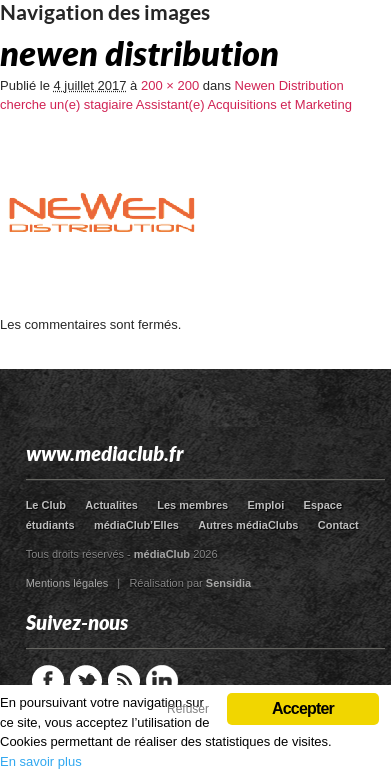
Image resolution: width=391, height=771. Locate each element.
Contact (338, 525)
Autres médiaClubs (248, 525)
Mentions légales (67, 583)
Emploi (266, 505)
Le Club (46, 505)
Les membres (192, 505)
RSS (124, 681)
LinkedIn (162, 681)
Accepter (303, 708)
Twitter (86, 681)
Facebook (48, 681)
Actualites (111, 505)
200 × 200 (170, 85)
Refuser (188, 709)
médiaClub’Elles (136, 525)
